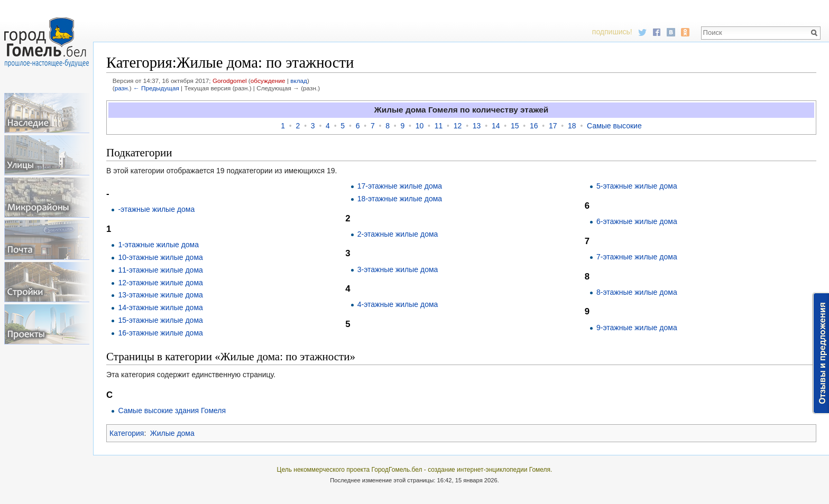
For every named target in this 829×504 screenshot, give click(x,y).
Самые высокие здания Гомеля (172, 410)
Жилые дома (172, 433)
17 (553, 126)
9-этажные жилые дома (637, 328)
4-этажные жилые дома (398, 304)
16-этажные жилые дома (160, 333)
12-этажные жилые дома (160, 283)
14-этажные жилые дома (160, 307)
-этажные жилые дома (156, 209)
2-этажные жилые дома (398, 234)
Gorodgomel (230, 81)
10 (420, 126)
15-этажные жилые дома (160, 320)
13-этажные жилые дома (160, 295)
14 (496, 126)
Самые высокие (614, 126)
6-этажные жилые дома (637, 221)
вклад (299, 81)
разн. (122, 88)
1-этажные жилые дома (158, 245)
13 (477, 126)
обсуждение (268, 81)
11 (439, 126)
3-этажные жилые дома (398, 269)
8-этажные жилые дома (637, 292)
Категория (127, 433)
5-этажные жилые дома (637, 186)
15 (515, 126)
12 (458, 126)
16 (534, 126)
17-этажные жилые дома (400, 186)
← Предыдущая (156, 88)
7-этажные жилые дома (637, 257)
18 (572, 126)
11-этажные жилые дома (160, 270)
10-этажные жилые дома (160, 257)
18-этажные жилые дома (400, 199)
